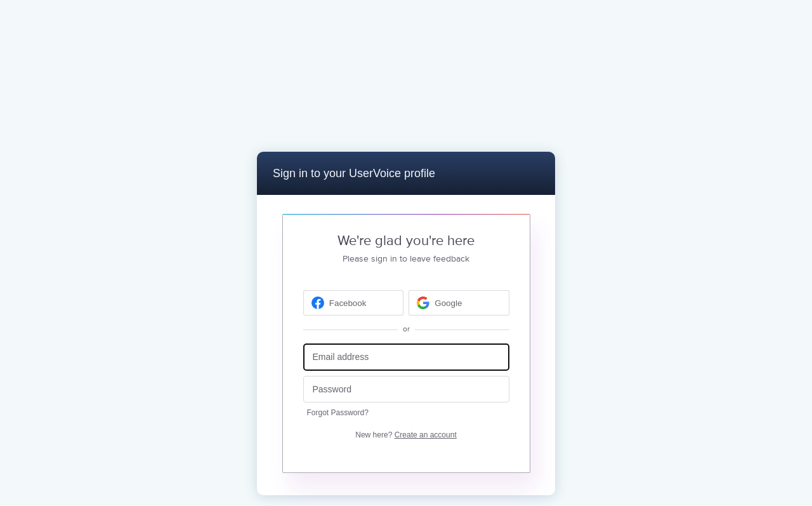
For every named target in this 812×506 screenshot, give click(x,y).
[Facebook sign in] (354, 303)
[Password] (406, 389)
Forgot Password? (338, 413)
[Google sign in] (459, 303)
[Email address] (406, 357)
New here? (406, 435)
